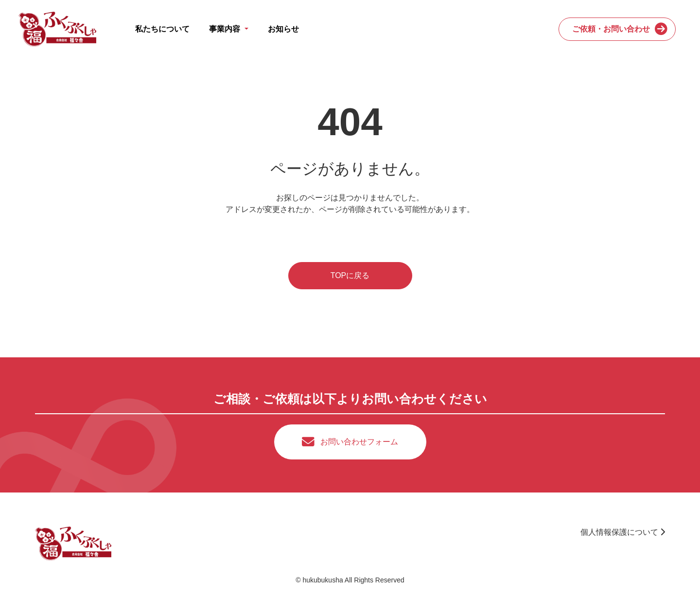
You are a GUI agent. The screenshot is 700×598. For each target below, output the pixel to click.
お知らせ (283, 29)
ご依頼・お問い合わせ (611, 29)
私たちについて (162, 29)
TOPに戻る (350, 275)
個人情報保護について (623, 532)
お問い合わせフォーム (359, 442)
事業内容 (226, 29)
